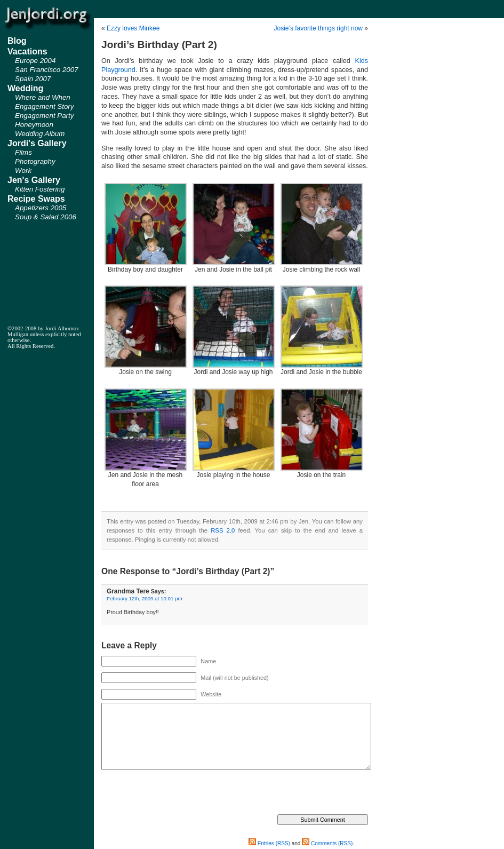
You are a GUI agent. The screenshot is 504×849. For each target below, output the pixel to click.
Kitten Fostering (40, 189)
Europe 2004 (35, 61)
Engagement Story (44, 106)
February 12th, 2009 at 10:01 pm (145, 598)
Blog (17, 41)
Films (23, 152)
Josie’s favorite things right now (318, 28)
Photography (35, 161)
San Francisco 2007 (47, 70)
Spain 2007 (33, 79)
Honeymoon (34, 125)
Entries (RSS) (269, 843)
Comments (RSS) (327, 843)
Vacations (27, 51)
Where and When (43, 97)
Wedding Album (40, 134)
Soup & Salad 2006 (46, 217)
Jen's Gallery (34, 180)
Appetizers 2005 (41, 208)
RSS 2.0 (223, 530)
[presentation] (182, 794)
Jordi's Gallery (37, 143)
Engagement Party (44, 116)
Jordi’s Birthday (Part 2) (159, 45)
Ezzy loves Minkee (133, 28)
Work (23, 170)
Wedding (25, 88)
